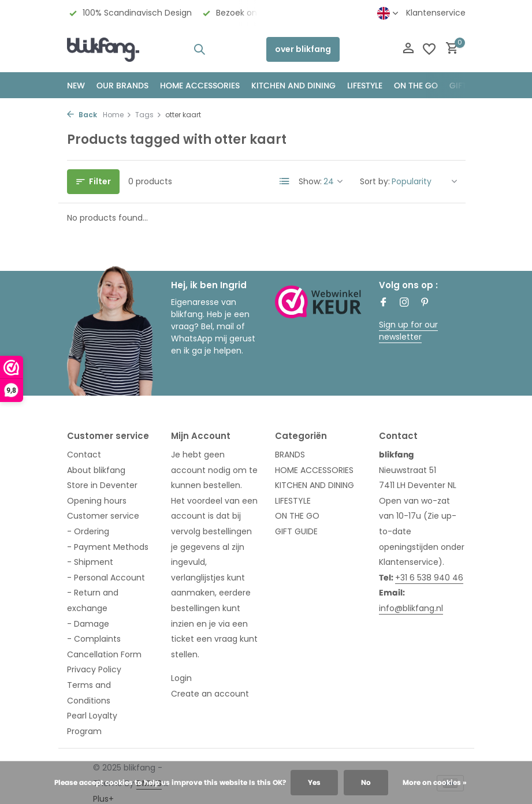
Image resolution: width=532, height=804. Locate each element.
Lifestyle (365, 85)
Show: (310, 181)
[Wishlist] (429, 49)
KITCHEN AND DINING (293, 85)
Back (82, 115)
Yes (314, 782)
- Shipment (90, 562)
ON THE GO (416, 85)
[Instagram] (404, 303)
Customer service (103, 516)
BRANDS (290, 455)
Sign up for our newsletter (408, 331)
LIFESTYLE (293, 501)
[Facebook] (384, 303)
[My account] (408, 49)
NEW (76, 85)
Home (117, 115)
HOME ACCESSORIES (200, 85)
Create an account (210, 694)
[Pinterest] (425, 303)
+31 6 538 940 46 (429, 578)
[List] (285, 181)
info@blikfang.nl (411, 608)
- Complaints (94, 639)
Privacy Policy (94, 669)
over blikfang (303, 49)
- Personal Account (106, 578)
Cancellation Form (104, 654)
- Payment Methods (108, 547)
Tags (148, 115)
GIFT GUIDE (296, 531)
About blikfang (96, 470)
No (366, 782)
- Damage (88, 624)
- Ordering (88, 531)
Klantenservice (436, 13)
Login (181, 678)
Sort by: (375, 181)
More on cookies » (435, 782)
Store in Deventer (102, 485)
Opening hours (97, 501)
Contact (84, 455)
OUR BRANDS (122, 85)
